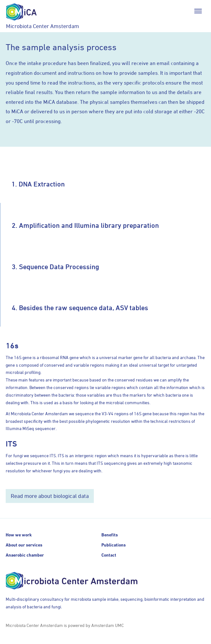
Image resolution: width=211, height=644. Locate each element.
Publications (114, 545)
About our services (24, 545)
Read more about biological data (50, 496)
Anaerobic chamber (25, 555)
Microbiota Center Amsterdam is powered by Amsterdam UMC (65, 625)
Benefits (110, 535)
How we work (19, 535)
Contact (109, 555)
